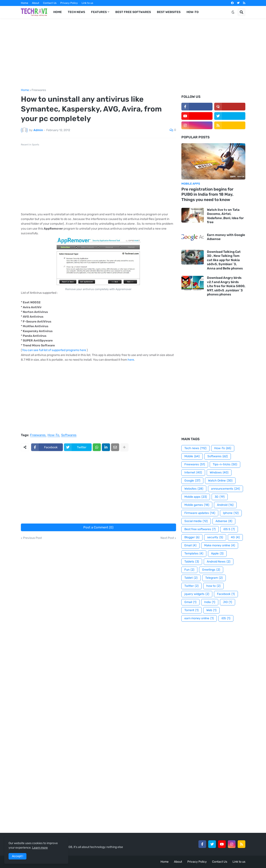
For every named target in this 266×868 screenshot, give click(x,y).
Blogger (192, 537)
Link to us (87, 3)
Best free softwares (200, 529)
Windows (219, 473)
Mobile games (197, 505)
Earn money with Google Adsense (226, 237)
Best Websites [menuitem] (169, 12)
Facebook (226, 594)
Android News (219, 562)
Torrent (192, 610)
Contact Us (50, 3)
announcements (226, 489)
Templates (194, 554)
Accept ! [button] (17, 856)
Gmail (190, 602)
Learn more (40, 848)
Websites (194, 489)
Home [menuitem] (58, 12)
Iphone (231, 513)
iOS (226, 618)
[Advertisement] (133, 54)
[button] (233, 12)
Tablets (192, 562)
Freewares (39, 90)
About (36, 3)
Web (211, 610)
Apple (217, 554)
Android (225, 505)
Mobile (192, 456)
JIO (228, 602)
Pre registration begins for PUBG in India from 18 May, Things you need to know (207, 194)
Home (25, 3)
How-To (53, 435)
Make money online (220, 545)
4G (235, 537)
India (210, 602)
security (215, 537)
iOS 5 (229, 529)
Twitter (192, 586)
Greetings (211, 570)
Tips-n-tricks (225, 464)
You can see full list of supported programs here (54, 350)
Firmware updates (200, 513)
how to (213, 586)
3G (220, 497)
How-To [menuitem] (193, 12)
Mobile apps (196, 497)
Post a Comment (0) (98, 527)
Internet (193, 473)
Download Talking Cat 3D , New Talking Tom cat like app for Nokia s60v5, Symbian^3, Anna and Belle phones (225, 260)
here (131, 360)
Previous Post (32, 538)
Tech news (195, 448)
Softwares (69, 435)
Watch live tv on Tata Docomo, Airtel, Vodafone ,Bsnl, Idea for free (225, 216)
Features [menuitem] (99, 12)
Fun (189, 570)
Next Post (167, 538)
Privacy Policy (69, 3)
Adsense (224, 521)
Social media (196, 521)
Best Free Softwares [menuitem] (133, 12)
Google (192, 481)
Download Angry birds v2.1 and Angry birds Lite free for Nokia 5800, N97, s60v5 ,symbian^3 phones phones (226, 286)
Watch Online (220, 481)
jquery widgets (197, 594)
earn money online (199, 618)
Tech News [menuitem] (76, 12)
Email (190, 545)
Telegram (214, 578)
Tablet (191, 578)
